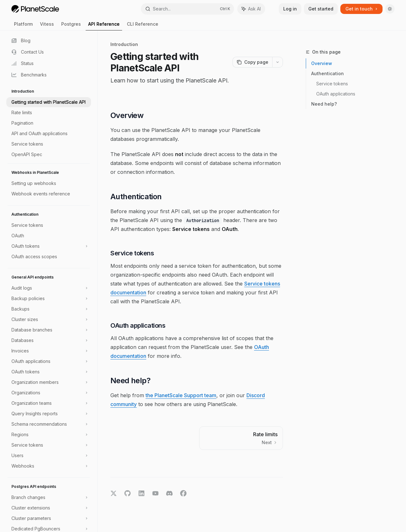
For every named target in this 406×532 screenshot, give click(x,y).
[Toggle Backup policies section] (49, 299)
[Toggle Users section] (49, 456)
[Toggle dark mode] (390, 9)
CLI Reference (143, 26)
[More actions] (278, 62)
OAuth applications (336, 94)
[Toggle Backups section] (49, 309)
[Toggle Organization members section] (49, 382)
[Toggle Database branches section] (49, 330)
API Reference (104, 26)
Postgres (71, 26)
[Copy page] (252, 62)
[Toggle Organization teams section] (49, 403)
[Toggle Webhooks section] (49, 466)
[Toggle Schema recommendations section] (49, 424)
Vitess (47, 26)
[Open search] (187, 9)
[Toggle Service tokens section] (49, 445)
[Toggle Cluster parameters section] (49, 518)
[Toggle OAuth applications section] (49, 361)
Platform (23, 26)
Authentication (327, 73)
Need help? (324, 104)
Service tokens (332, 84)
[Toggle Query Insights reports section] (49, 414)
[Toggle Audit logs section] (49, 288)
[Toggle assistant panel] (251, 9)
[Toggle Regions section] (49, 435)
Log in (290, 9)
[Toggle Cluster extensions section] (49, 508)
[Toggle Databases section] (49, 340)
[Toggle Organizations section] (49, 393)
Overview (322, 63)
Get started (321, 9)
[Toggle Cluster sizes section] (49, 319)
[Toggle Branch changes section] (49, 497)
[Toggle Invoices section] (49, 351)
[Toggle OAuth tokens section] (49, 246)
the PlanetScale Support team (181, 395)
